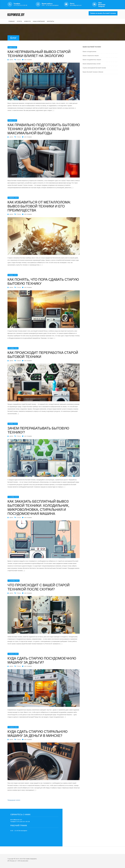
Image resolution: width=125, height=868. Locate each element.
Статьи (19, 60)
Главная (11, 21)
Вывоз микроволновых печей (92, 64)
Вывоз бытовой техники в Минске (93, 72)
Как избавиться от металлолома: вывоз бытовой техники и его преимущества (39, 206)
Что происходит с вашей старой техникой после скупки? (39, 587)
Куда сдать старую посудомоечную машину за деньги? (42, 660)
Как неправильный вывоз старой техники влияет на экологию (39, 54)
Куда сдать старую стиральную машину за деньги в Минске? (37, 734)
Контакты (50, 21)
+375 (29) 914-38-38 (20, 4)
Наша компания (39, 21)
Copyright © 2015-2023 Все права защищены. (22, 859)
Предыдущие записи (14, 800)
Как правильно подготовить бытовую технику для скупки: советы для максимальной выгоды (44, 129)
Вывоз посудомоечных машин (92, 60)
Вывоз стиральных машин (91, 56)
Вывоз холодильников (89, 52)
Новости (27, 21)
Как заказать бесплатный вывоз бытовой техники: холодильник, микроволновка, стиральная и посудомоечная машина (38, 508)
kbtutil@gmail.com (76, 4)
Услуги (19, 21)
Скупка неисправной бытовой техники (94, 68)
